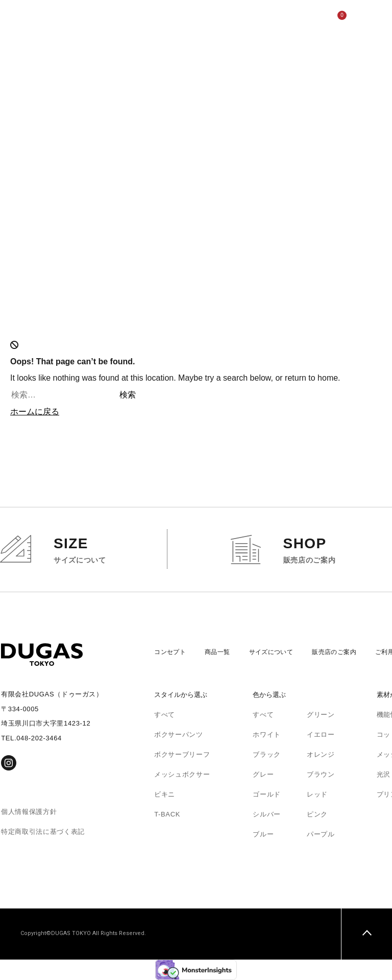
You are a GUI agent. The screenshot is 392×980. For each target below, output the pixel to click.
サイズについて (163, 69)
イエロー (321, 734)
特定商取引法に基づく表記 (43, 832)
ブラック (267, 754)
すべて (165, 715)
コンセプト (119, 53)
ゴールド (267, 794)
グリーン (321, 715)
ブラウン (321, 774)
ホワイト (267, 734)
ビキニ (165, 794)
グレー (263, 774)
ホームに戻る (35, 412)
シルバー (267, 814)
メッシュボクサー (182, 774)
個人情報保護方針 (29, 812)
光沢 (384, 774)
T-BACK (167, 814)
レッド (317, 794)
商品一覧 (222, 652)
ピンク (317, 814)
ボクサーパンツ (179, 734)
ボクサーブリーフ (182, 754)
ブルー (263, 834)
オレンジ (321, 754)
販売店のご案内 (184, 69)
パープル (321, 834)
